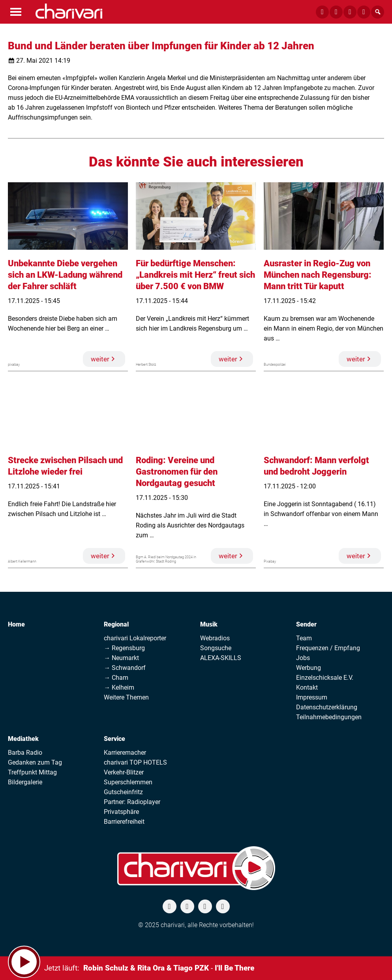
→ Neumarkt (121, 658)
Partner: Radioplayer (132, 802)
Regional (116, 624)
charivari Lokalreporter (135, 638)
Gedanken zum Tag (35, 762)
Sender (306, 624)
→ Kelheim (119, 687)
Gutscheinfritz (123, 792)
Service (114, 739)
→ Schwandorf (125, 668)
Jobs (303, 658)
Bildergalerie (25, 782)
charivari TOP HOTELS (135, 762)
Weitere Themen (126, 697)
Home (16, 624)
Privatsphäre (121, 812)
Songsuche (216, 648)
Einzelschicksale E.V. (325, 678)
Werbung (309, 668)
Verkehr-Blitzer (124, 772)
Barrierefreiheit (124, 822)
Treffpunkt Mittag (32, 772)
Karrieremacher (125, 753)
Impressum (312, 697)
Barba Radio (25, 753)
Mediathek (23, 739)
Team (304, 638)
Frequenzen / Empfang (328, 648)
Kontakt (307, 687)
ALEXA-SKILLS (221, 658)
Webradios (215, 638)
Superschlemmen (128, 782)
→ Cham (116, 678)
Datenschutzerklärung (327, 707)
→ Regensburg (124, 648)
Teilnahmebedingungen (329, 717)
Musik (209, 624)
